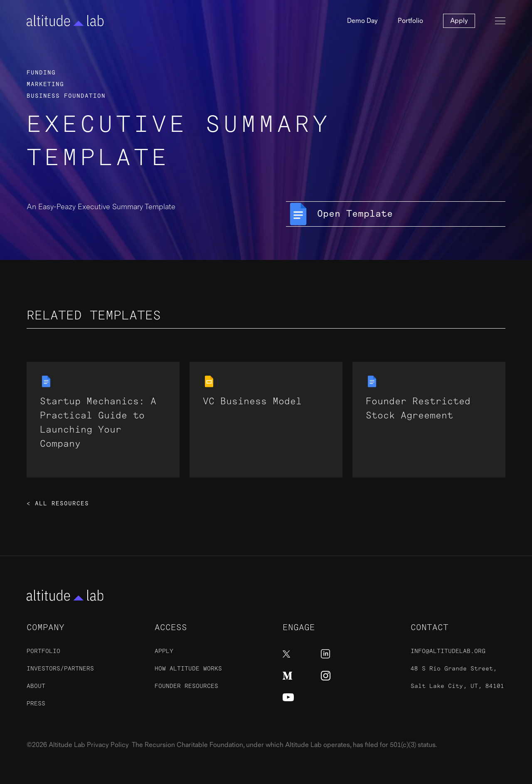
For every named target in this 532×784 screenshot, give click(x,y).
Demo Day (362, 21)
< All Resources (58, 504)
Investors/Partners (60, 669)
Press (36, 704)
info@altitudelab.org (448, 651)
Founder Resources (186, 686)
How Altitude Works (188, 669)
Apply (459, 21)
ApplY (164, 651)
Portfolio (410, 21)
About (36, 686)
